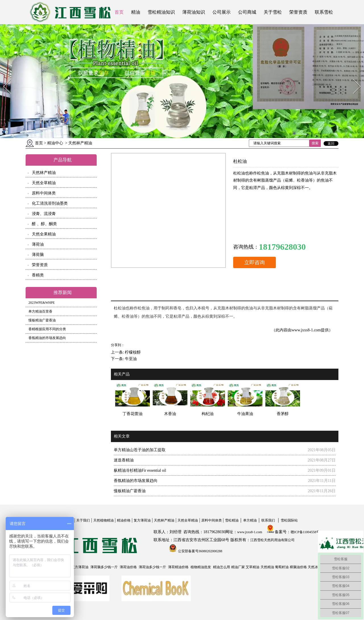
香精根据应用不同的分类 (47, 329)
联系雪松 (324, 12)
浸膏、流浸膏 (44, 214)
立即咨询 (255, 262)
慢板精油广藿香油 (42, 320)
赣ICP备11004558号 (305, 532)
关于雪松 (273, 12)
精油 (136, 12)
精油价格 (124, 520)
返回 (331, 143)
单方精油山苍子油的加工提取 (140, 450)
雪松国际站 (289, 520)
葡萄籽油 (282, 567)
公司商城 (247, 12)
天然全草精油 (44, 183)
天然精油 (267, 567)
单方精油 (250, 520)
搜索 (315, 143)
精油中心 (55, 143)
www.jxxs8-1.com (306, 330)
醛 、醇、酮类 (44, 224)
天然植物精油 (104, 520)
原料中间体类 (44, 193)
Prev (4, 78)
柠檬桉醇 (133, 352)
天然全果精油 (44, 234)
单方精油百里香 (40, 311)
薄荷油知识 (194, 12)
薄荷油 (38, 244)
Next (354, 78)
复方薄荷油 (142, 520)
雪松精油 (232, 520)
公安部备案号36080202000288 (200, 551)
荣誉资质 (298, 12)
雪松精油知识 (161, 12)
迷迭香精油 (124, 460)
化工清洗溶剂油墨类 (50, 203)
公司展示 (222, 12)
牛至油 (131, 359)
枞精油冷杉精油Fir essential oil (140, 470)
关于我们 (83, 520)
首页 (119, 12)
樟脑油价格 (298, 567)
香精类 (38, 275)
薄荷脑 (38, 255)
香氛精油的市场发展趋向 (47, 338)
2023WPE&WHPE (42, 303)
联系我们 (268, 520)
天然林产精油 (44, 173)
